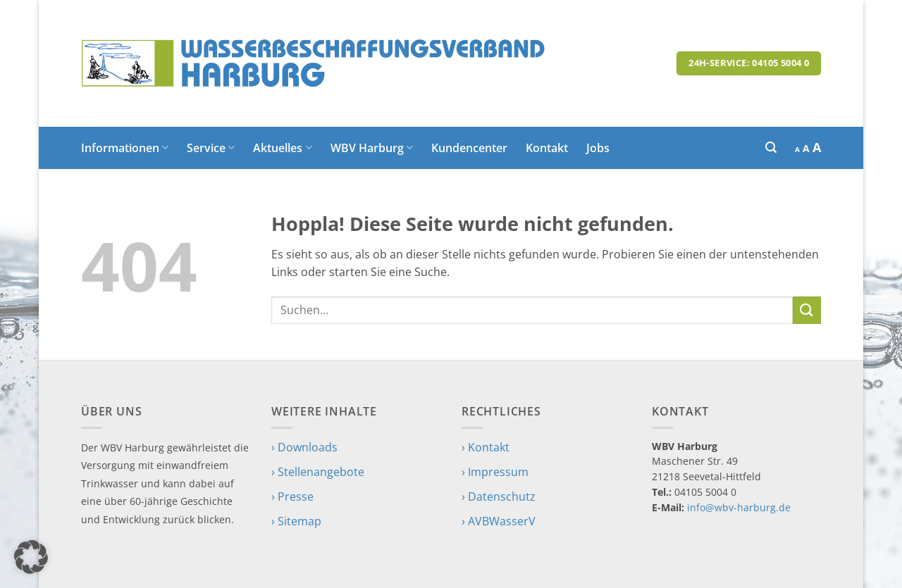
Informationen (125, 148)
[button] (771, 148)
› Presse (292, 496)
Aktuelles (282, 148)
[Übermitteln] (807, 310)
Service (211, 148)
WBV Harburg (372, 148)
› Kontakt (486, 447)
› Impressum (495, 472)
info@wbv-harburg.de (739, 507)
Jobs (598, 148)
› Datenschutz (499, 496)
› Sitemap (296, 521)
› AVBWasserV (499, 521)
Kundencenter (469, 148)
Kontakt (547, 148)
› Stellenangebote (318, 472)
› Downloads (304, 447)
